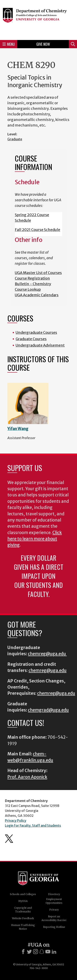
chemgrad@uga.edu (48, 710)
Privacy (54, 910)
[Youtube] (48, 952)
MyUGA (23, 901)
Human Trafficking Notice (23, 927)
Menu (9, 44)
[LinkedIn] (54, 952)
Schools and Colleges (23, 894)
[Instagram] (36, 952)
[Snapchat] (42, 952)
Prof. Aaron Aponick (27, 777)
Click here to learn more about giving (35, 539)
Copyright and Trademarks (23, 910)
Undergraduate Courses (36, 332)
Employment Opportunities (54, 901)
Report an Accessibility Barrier (54, 918)
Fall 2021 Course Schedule (37, 230)
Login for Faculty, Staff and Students (33, 825)
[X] (29, 952)
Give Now (43, 44)
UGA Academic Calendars (37, 295)
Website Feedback (23, 918)
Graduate (15, 139)
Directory (54, 894)
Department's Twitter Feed (9, 839)
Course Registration (32, 278)
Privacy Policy (16, 821)
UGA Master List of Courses (38, 273)
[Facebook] (23, 952)
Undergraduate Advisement (40, 345)
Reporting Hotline (54, 927)
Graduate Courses (31, 339)
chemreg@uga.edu (47, 654)
